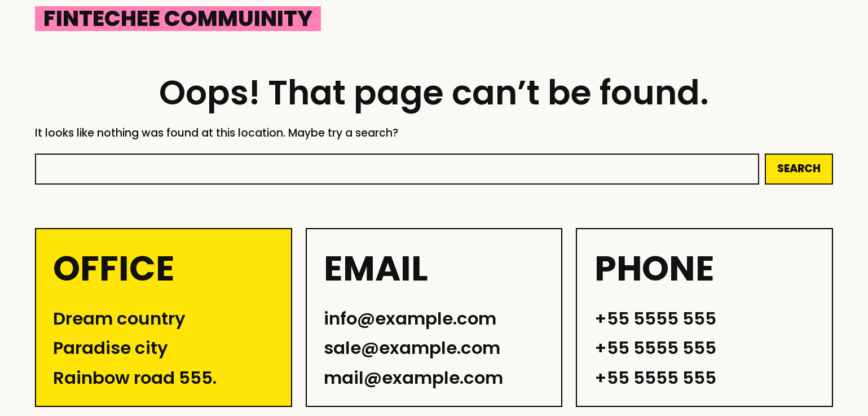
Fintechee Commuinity (178, 19)
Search (799, 168)
